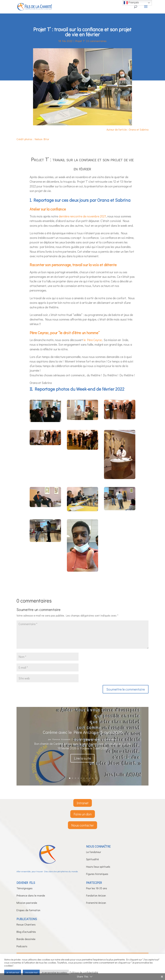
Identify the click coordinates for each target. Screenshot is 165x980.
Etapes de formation (28, 910)
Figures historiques (97, 874)
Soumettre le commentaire (126, 689)
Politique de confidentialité (84, 972)
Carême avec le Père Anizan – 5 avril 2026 (83, 738)
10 (95, 778)
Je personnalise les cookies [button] (54, 972)
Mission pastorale (27, 903)
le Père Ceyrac (93, 340)
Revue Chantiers (26, 924)
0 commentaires (97, 41)
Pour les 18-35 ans (97, 888)
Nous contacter (82, 825)
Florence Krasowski (61, 745)
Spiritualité (92, 859)
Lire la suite (82, 764)
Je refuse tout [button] (13, 972)
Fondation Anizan (96, 895)
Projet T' (80, 41)
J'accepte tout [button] (31, 972)
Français (131, 3)
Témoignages (25, 888)
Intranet (83, 803)
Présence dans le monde (31, 895)
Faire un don (83, 814)
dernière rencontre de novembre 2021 (82, 216)
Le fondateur (94, 852)
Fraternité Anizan (96, 903)
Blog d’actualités (26, 932)
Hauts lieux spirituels (98, 867)
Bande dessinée (26, 939)
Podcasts (22, 946)
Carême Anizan (92, 745)
